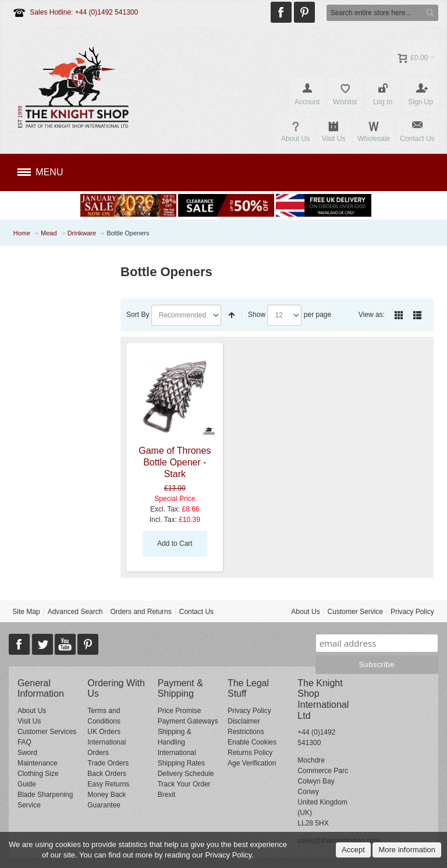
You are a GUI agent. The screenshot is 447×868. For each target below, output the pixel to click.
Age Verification (252, 763)
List (417, 315)
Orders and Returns (141, 612)
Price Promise (180, 711)
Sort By (138, 315)
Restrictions (246, 732)
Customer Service (355, 612)
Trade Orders (108, 763)
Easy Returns (108, 784)
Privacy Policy (412, 612)
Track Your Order (184, 784)
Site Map (26, 612)
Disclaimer (244, 721)
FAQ (24, 742)
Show (257, 315)
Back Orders (107, 774)
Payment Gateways (188, 721)
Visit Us (29, 721)
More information (407, 850)
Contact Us (196, 612)
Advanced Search (75, 612)
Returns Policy (250, 753)
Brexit (167, 795)
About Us (305, 612)
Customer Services (47, 732)
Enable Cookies (252, 742)
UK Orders (104, 732)
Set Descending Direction (232, 315)
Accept (353, 850)
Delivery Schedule (186, 774)
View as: (372, 315)
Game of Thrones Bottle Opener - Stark (175, 462)
